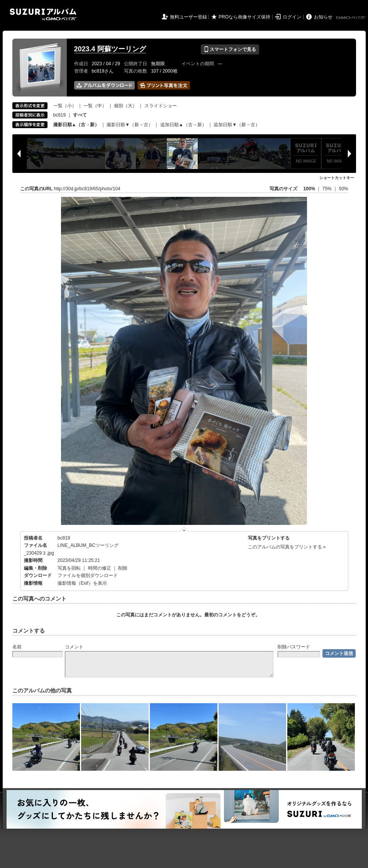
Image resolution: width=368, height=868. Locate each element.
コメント (74, 647)
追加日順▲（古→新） (183, 125)
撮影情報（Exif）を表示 (82, 583)
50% (343, 189)
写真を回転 (69, 568)
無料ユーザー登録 (188, 17)
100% (309, 189)
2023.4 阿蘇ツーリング (110, 49)
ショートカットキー (337, 178)
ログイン (292, 17)
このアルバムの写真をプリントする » (287, 547)
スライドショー (161, 106)
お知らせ (323, 17)
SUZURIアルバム (43, 14)
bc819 (60, 115)
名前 (17, 647)
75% (328, 189)
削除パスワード (294, 647)
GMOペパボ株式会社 (351, 18)
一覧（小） (65, 106)
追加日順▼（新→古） (237, 125)
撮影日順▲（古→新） (76, 125)
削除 (123, 568)
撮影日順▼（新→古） (130, 125)
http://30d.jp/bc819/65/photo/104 (87, 189)
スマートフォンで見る (230, 49)
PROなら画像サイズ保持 (244, 17)
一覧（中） (95, 106)
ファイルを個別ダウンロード (88, 575)
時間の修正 (100, 568)
